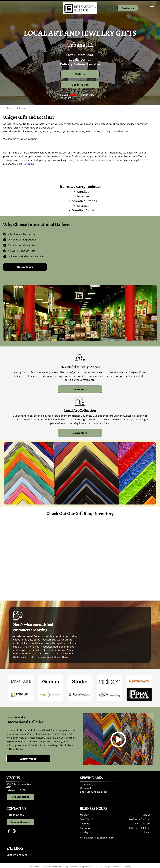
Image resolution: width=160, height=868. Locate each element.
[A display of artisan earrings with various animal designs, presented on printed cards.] (23, 540)
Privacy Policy (34, 867)
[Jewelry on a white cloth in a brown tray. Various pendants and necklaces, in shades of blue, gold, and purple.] (99, 540)
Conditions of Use (76, 867)
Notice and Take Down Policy (96, 867)
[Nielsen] (110, 681)
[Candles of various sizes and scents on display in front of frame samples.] (23, 578)
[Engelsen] (21, 695)
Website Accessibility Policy (120, 867)
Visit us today (25, 164)
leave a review (44, 654)
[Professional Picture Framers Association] (139, 695)
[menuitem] (79, 856)
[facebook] (9, 831)
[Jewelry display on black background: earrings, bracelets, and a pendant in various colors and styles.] (61, 540)
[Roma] (80, 695)
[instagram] (14, 831)
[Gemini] (50, 681)
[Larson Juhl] (21, 681)
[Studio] (80, 681)
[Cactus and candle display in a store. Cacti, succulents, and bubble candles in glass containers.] (61, 578)
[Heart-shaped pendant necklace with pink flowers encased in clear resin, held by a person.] (99, 578)
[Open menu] (152, 8)
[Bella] (110, 695)
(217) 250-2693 (15, 815)
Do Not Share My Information (55, 867)
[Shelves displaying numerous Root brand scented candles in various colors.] (137, 540)
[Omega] (139, 681)
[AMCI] (50, 695)
